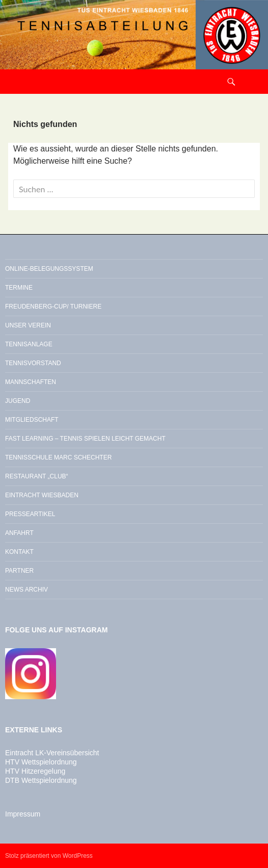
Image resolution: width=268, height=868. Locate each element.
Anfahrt (19, 533)
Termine (19, 288)
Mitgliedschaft (32, 420)
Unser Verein (28, 325)
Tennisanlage (29, 344)
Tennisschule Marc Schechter (58, 457)
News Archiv (26, 590)
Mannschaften (31, 382)
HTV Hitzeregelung (35, 771)
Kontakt (19, 552)
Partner (19, 571)
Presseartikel (30, 514)
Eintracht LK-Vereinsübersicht (52, 753)
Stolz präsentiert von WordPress (49, 856)
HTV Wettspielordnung (41, 762)
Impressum (23, 814)
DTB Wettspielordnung (41, 780)
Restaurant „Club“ (37, 476)
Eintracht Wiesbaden (42, 495)
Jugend (18, 401)
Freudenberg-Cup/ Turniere (53, 307)
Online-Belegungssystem (49, 269)
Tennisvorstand (33, 363)
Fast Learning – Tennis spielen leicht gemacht (85, 439)
